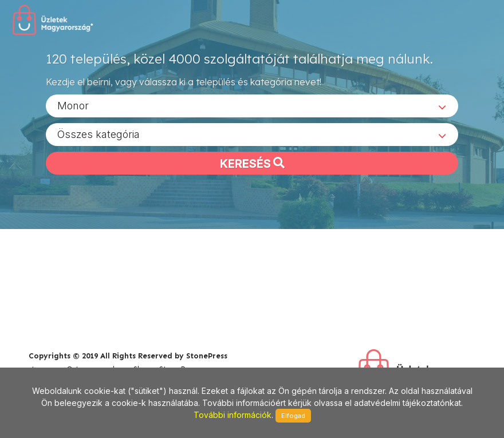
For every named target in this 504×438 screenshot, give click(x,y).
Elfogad (293, 416)
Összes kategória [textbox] (99, 134)
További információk (233, 415)
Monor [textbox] (73, 105)
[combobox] (252, 105)
